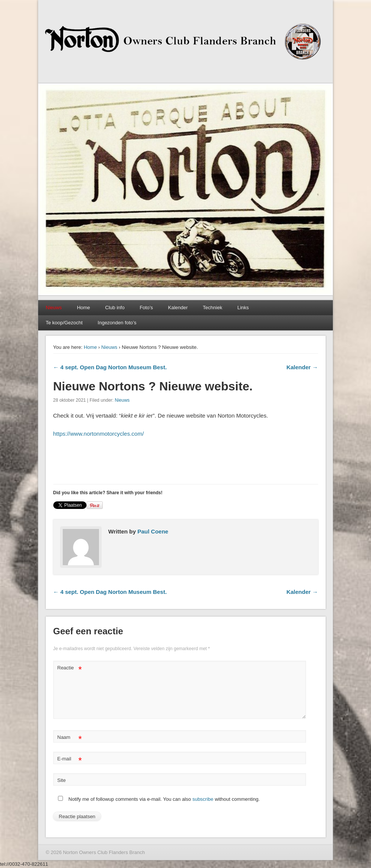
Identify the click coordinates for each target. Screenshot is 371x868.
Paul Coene (153, 531)
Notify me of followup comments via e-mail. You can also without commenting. (157, 799)
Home (84, 308)
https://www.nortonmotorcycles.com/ (99, 434)
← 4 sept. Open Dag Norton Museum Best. (110, 367)
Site (62, 780)
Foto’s (146, 308)
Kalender (178, 308)
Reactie (70, 668)
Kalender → (302, 367)
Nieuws (109, 347)
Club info (115, 308)
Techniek (213, 308)
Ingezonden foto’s (117, 323)
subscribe (203, 799)
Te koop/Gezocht (64, 323)
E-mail (70, 759)
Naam (70, 738)
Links (243, 308)
